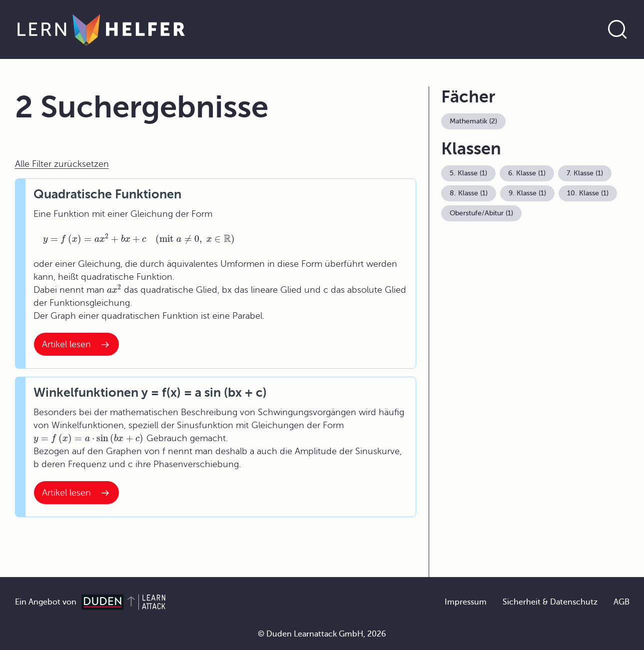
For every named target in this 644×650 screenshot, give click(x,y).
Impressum (466, 602)
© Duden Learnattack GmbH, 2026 (322, 634)
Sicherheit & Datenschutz (550, 602)
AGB (622, 602)
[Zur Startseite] (101, 29)
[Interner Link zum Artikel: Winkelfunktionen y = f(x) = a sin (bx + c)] (76, 493)
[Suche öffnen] (618, 29)
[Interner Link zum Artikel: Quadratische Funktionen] (76, 344)
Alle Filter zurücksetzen (62, 164)
